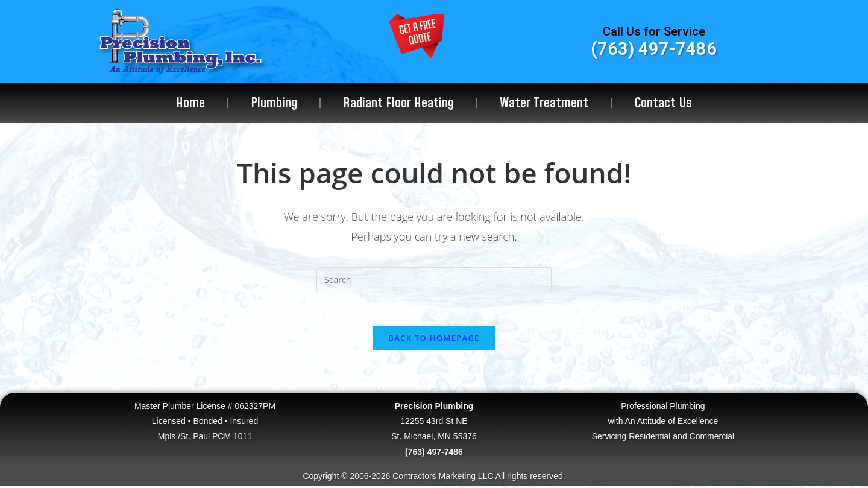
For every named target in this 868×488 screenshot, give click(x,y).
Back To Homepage (434, 340)
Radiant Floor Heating (398, 103)
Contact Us (663, 103)
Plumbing (274, 103)
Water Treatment (544, 103)
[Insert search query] (434, 279)
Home (190, 103)
